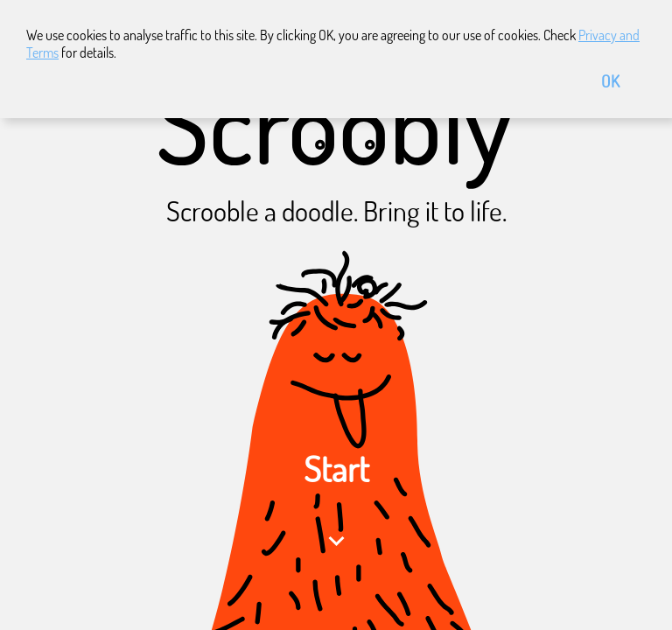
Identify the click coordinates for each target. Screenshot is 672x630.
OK (610, 81)
